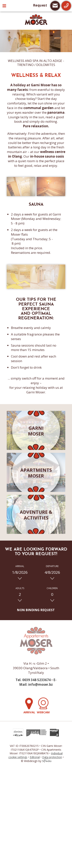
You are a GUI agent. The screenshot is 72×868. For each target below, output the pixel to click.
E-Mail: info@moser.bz (38, 682)
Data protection (52, 757)
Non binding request (36, 610)
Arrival (30, 705)
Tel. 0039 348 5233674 (33, 680)
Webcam (43, 706)
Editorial (35, 757)
